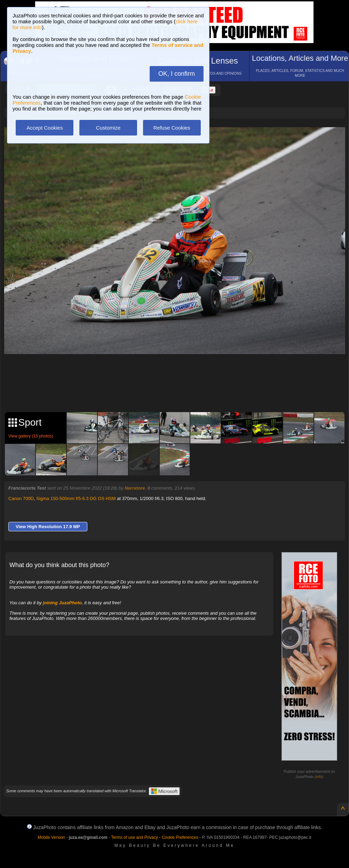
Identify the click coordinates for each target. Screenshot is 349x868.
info (319, 777)
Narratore (135, 488)
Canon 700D (21, 498)
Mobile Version (51, 837)
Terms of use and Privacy (134, 837)
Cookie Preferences (180, 837)
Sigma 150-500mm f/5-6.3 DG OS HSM (76, 498)
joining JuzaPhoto (62, 603)
